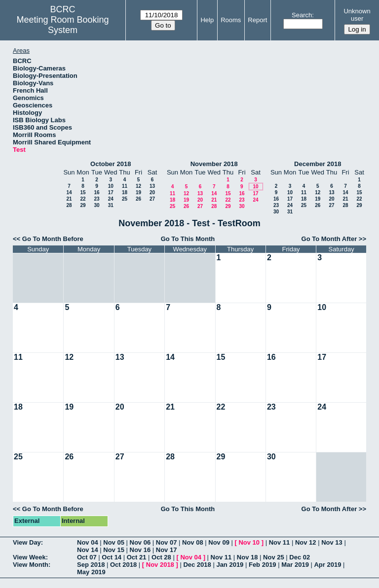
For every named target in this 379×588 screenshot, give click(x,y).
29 (83, 205)
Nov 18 (247, 557)
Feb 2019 (263, 565)
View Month (31, 565)
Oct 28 (161, 557)
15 (83, 192)
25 (125, 199)
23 (96, 199)
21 (69, 199)
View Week (29, 557)
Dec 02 (300, 557)
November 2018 (214, 164)
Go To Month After (329, 239)
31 (111, 205)
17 (111, 192)
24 (111, 199)
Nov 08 (193, 542)
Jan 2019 (230, 565)
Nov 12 (306, 542)
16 (96, 192)
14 (69, 192)
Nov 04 (88, 542)
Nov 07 (167, 542)
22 (83, 199)
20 (152, 192)
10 (111, 186)
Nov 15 (114, 550)
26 (138, 199)
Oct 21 (137, 557)
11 (125, 186)
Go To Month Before (53, 239)
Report (257, 20)
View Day (27, 542)
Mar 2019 (295, 565)
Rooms (231, 20)
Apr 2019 (327, 565)
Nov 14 (88, 550)
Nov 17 (167, 550)
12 (138, 186)
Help (207, 20)
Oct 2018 (123, 565)
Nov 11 (280, 542)
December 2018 (318, 164)
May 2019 (91, 572)
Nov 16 (140, 550)
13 (152, 186)
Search (302, 15)
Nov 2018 (160, 565)
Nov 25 (274, 557)
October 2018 (111, 164)
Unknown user (357, 15)
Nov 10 (249, 542)
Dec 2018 (197, 565)
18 (125, 192)
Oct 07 (87, 557)
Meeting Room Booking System (63, 25)
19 (138, 192)
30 (96, 205)
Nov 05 (114, 542)
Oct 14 (112, 557)
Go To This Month (188, 239)
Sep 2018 (91, 565)
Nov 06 (140, 542)
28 (69, 205)
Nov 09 (219, 542)
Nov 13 (332, 542)
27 (152, 199)
